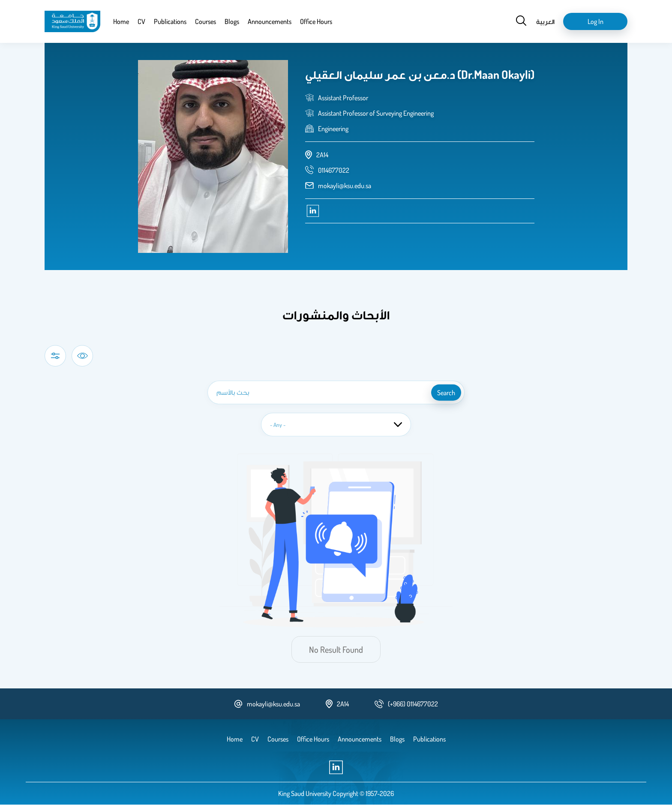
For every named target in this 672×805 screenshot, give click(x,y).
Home (121, 21)
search (446, 393)
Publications (170, 21)
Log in (595, 21)
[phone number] (334, 170)
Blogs (232, 21)
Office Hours (316, 21)
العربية (545, 21)
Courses (205, 21)
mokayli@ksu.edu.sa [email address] (345, 186)
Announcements (270, 21)
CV (141, 21)
